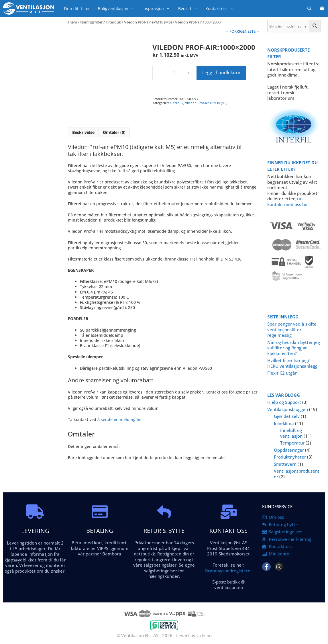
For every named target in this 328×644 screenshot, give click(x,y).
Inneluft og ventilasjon (291, 433)
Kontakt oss (221, 8)
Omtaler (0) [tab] (114, 132)
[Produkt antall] (174, 73)
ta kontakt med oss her (288, 201)
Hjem (72, 22)
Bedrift (190, 8)
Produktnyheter (290, 457)
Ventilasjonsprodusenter (297, 474)
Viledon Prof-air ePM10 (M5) (148, 22)
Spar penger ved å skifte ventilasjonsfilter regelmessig (292, 329)
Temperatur (292, 443)
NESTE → (252, 31)
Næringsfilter (91, 22)
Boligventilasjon (118, 8)
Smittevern (285, 464)
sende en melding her (122, 419)
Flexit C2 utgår (282, 373)
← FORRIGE (235, 31)
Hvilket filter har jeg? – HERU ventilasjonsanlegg (292, 363)
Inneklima (284, 423)
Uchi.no (204, 635)
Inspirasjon (158, 8)
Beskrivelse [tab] (83, 132)
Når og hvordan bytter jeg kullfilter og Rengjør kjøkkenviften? (294, 348)
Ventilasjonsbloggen (288, 409)
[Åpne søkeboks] (309, 8)
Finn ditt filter (77, 8)
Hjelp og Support (284, 402)
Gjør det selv (287, 416)
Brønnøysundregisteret (229, 571)
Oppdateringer (289, 450)
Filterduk (113, 22)
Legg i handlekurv (221, 73)
